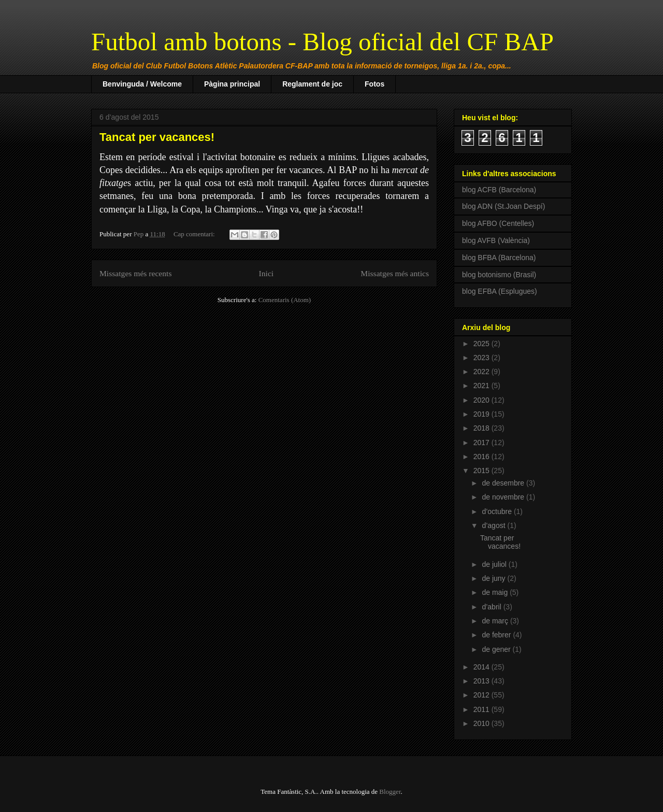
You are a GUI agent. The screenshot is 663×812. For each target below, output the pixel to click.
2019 (482, 414)
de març (496, 621)
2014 (482, 667)
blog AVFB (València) (496, 240)
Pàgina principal (232, 84)
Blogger (390, 792)
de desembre (504, 483)
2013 (482, 681)
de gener (497, 649)
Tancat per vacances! (157, 137)
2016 (482, 457)
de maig (496, 592)
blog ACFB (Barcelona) (499, 190)
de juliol (495, 564)
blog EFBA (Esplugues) (500, 291)
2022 (482, 372)
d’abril (492, 607)
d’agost (494, 525)
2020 (482, 400)
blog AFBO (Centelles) (498, 223)
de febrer (497, 635)
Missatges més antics (395, 273)
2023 (482, 358)
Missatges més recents (135, 273)
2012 (482, 695)
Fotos (374, 84)
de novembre (504, 497)
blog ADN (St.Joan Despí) (503, 206)
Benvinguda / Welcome (142, 84)
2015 (482, 471)
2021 (482, 386)
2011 (482, 709)
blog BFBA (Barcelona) (499, 258)
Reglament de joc (312, 84)
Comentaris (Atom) (285, 300)
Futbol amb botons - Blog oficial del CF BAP (322, 42)
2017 (482, 443)
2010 (482, 723)
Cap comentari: (195, 234)
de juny (494, 578)
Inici (266, 273)
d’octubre (498, 511)
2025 (482, 344)
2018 (482, 428)
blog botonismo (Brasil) (499, 275)
